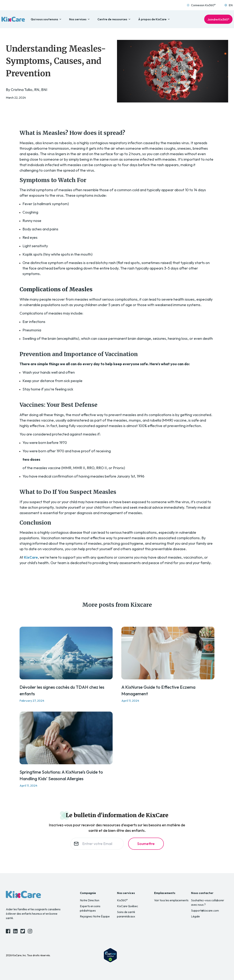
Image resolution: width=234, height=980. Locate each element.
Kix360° (122, 900)
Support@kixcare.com (205, 910)
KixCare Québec (128, 906)
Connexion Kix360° (201, 5)
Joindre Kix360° (218, 19)
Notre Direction (90, 900)
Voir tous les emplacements (171, 900)
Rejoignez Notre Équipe (95, 916)
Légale (195, 916)
